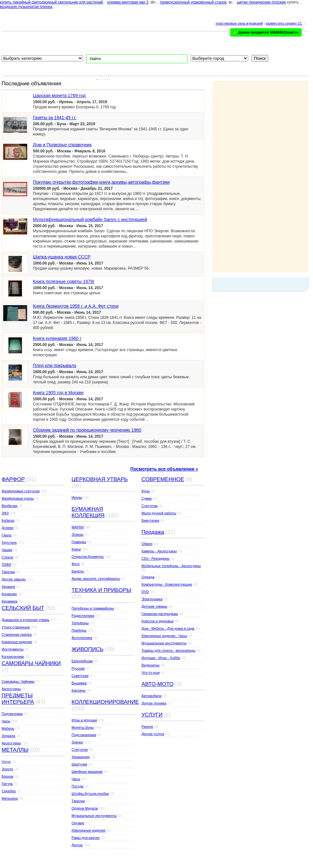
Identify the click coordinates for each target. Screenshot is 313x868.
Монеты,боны (83, 727)
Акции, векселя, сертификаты (96, 579)
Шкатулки (79, 764)
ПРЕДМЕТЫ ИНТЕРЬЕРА (18, 699)
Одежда (148, 577)
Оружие (78, 823)
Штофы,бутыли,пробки (90, 794)
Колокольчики (13, 657)
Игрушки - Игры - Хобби (161, 658)
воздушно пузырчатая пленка (26, 7)
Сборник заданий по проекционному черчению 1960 (87, 430)
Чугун (6, 762)
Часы (6, 721)
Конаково (9, 594)
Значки (77, 742)
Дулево (8, 528)
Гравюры (79, 542)
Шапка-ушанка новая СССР (62, 257)
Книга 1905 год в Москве (58, 393)
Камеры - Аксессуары (159, 551)
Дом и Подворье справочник (62, 145)
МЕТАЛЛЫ (15, 750)
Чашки (7, 550)
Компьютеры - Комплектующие (167, 584)
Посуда (77, 786)
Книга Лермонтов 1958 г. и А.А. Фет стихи (76, 306)
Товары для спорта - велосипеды (168, 650)
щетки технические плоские (262, 2)
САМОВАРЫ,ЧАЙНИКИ (31, 663)
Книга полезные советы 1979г (64, 281)
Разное (147, 726)
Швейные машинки (87, 772)
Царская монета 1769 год (59, 96)
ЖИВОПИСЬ (88, 649)
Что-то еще (151, 672)
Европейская (82, 661)
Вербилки (9, 506)
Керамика (10, 601)
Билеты (78, 571)
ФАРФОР (13, 479)
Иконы (77, 497)
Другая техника (154, 703)
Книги (76, 549)
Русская (78, 668)
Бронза (8, 776)
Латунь (7, 784)
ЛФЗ (5, 513)
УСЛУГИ (152, 715)
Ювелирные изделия (88, 830)
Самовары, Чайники (18, 681)
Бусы (146, 491)
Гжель (7, 535)
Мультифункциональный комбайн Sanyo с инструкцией (90, 219)
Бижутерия (150, 520)
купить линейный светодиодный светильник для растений (52, 2)
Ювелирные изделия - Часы (164, 636)
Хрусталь (9, 542)
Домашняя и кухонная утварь (26, 620)
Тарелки (8, 572)
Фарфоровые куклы (18, 498)
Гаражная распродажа (160, 614)
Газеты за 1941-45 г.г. (55, 118)
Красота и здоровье (158, 621)
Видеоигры (150, 665)
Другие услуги (153, 734)
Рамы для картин (86, 838)
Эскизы (77, 534)
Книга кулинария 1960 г (57, 338)
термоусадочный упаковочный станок (193, 2)
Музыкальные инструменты (94, 816)
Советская (80, 676)
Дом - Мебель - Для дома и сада (168, 628)
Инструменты (13, 649)
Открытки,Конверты (88, 557)
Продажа (153, 532)
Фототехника (82, 638)
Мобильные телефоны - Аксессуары (171, 566)
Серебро (9, 791)
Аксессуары (11, 689)
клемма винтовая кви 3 (128, 2)
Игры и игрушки (84, 720)
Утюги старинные (16, 627)
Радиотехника (83, 616)
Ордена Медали (85, 808)
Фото (76, 564)
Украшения (81, 757)
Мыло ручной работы (159, 513)
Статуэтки (80, 749)
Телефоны (80, 623)
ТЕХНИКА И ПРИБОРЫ (101, 590)
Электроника (152, 599)
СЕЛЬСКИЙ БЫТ (23, 608)
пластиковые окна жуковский (239, 23)
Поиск (260, 58)
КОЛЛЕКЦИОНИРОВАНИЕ (105, 702)
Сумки (147, 498)
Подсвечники (12, 714)
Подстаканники (84, 735)
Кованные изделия (17, 642)
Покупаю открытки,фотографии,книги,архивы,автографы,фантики (101, 182)
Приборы (79, 630)
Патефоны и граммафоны (93, 608)
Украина (8, 587)
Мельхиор (10, 798)
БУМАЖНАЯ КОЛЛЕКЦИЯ (88, 512)
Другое (77, 845)
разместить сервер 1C (284, 23)
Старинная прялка (17, 634)
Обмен (147, 544)
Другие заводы (14, 579)
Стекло (8, 557)
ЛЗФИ (6, 565)
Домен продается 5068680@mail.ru (268, 32)
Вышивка (79, 683)
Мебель (8, 728)
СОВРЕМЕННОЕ (163, 479)
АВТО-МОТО (157, 684)
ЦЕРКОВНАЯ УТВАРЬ (100, 479)
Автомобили (152, 696)
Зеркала (8, 736)
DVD (145, 592)
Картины (79, 690)
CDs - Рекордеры (156, 558)
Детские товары (154, 606)
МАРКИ (78, 527)
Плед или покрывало (55, 365)
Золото (7, 769)
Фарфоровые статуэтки (21, 491)
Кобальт (8, 520)
